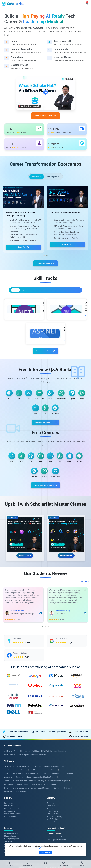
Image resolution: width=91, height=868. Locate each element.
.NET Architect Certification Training (18, 794)
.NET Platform (35, 179)
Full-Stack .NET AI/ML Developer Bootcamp (49, 779)
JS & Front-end (65, 301)
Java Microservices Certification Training (54, 816)
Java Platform (46, 301)
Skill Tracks (9, 834)
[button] (44, 259)
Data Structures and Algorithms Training (20, 816)
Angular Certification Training (16, 798)
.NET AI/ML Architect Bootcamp (17, 779)
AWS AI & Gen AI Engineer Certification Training (23, 802)
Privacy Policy (52, 839)
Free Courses (9, 839)
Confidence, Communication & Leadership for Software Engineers (30, 812)
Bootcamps (9, 831)
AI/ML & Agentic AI (54, 179)
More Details (27, 325)
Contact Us (51, 834)
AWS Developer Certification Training (58, 802)
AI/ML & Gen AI (43, 295)
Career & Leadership (64, 295)
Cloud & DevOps (27, 301)
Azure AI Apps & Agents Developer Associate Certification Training (30, 805)
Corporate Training (12, 837)
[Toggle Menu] (45, 863)
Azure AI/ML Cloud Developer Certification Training (24, 809)
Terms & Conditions (55, 837)
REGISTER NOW (25, 578)
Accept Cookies (45, 852)
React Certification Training (15, 820)
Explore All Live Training (46, 360)
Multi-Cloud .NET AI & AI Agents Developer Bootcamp (25, 783)
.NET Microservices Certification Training (51, 794)
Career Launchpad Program (58, 809)
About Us (51, 831)
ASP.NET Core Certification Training (43, 798)
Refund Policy (52, 842)
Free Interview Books (13, 842)
